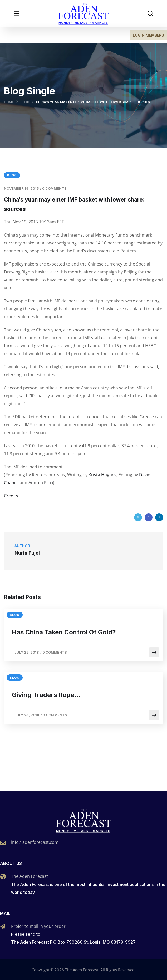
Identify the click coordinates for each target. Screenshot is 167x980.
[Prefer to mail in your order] (3, 927)
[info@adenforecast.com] (3, 843)
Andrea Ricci (41, 483)
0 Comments (54, 188)
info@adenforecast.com (35, 842)
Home (9, 102)
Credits (11, 496)
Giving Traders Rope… (46, 695)
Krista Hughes (102, 475)
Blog (25, 102)
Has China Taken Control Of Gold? (64, 632)
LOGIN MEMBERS (148, 35)
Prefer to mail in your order (38, 926)
